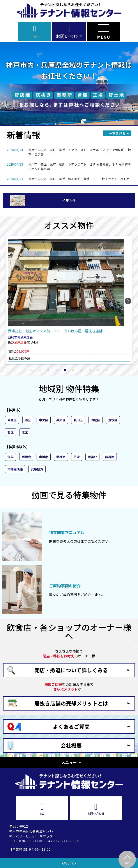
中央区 (44, 420)
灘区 (28, 420)
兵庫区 (61, 420)
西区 (11, 432)
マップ (48, 836)
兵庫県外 (37, 469)
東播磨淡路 (15, 469)
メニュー (69, 762)
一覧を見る (117, 133)
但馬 (11, 457)
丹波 (77, 457)
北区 (25, 432)
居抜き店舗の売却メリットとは (71, 703)
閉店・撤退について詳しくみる (71, 670)
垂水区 (113, 420)
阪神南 (110, 457)
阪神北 (92, 457)
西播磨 (26, 457)
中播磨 (44, 457)
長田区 (78, 420)
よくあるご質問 (71, 726)
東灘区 (12, 420)
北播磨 (61, 457)
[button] (32, 370)
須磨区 (96, 420)
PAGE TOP (69, 863)
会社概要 (71, 745)
